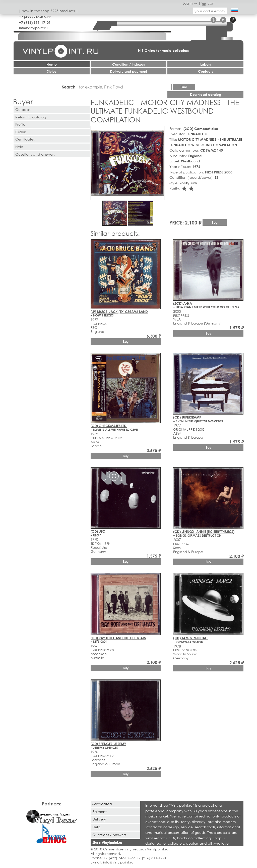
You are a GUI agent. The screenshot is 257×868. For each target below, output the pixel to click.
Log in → (190, 3)
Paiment (100, 812)
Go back (23, 109)
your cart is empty (210, 11)
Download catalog (206, 94)
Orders (21, 132)
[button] (160, 131)
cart (208, 3)
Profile (20, 124)
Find (184, 87)
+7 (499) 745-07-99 (35, 17)
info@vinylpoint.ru (33, 28)
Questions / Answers (109, 835)
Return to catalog (31, 117)
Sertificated (102, 804)
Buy (215, 222)
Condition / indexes (128, 64)
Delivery (99, 819)
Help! (97, 827)
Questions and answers (35, 154)
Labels (206, 64)
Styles (52, 71)
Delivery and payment (128, 71)
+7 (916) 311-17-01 (35, 22)
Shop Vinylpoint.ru (107, 842)
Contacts (206, 71)
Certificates (25, 139)
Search (69, 87)
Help (19, 147)
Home (52, 64)
